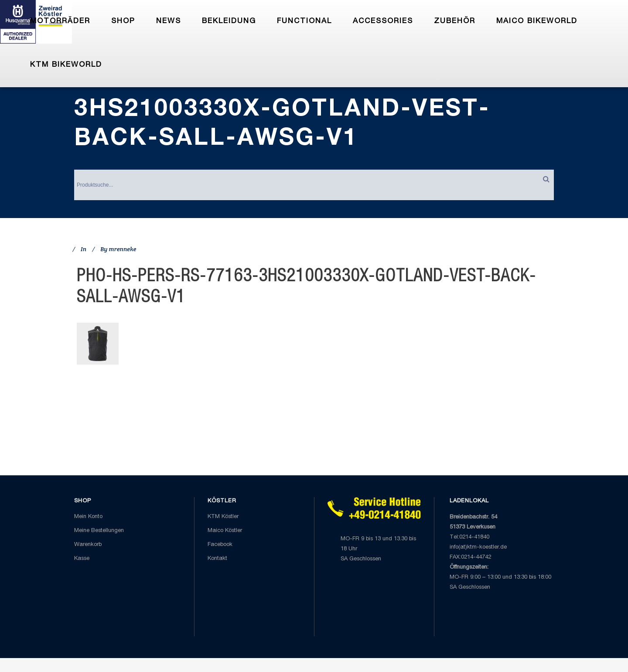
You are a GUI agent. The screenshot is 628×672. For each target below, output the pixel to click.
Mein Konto (88, 517)
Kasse (82, 559)
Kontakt (217, 559)
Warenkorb (88, 545)
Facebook (220, 545)
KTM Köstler (223, 517)
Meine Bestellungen (99, 531)
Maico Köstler (225, 531)
